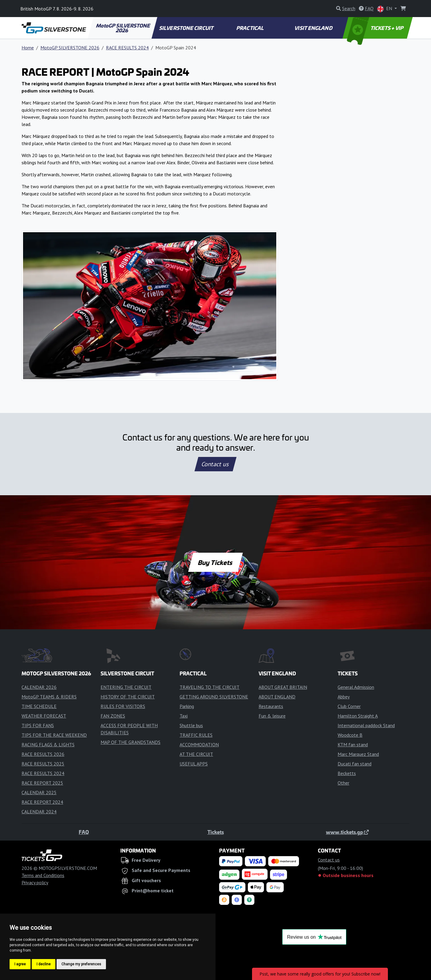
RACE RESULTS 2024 (127, 48)
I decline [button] (44, 964)
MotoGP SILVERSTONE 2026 (123, 28)
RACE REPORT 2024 (42, 802)
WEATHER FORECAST (44, 716)
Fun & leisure (272, 716)
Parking (187, 706)
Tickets (216, 832)
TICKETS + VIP (376, 28)
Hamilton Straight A (358, 716)
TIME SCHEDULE (39, 706)
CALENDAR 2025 (39, 792)
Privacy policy (35, 882)
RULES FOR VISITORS (123, 706)
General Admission (356, 687)
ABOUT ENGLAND (277, 697)
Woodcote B (350, 735)
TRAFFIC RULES (196, 735)
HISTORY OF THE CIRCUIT (128, 697)
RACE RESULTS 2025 (43, 764)
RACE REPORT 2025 (42, 783)
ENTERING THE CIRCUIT (126, 687)
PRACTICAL (250, 28)
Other (343, 783)
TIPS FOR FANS (38, 725)
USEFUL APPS (194, 764)
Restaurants (271, 706)
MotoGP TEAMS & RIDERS (49, 697)
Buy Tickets (215, 562)
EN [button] (385, 9)
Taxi (184, 716)
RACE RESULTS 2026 (43, 754)
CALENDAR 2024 (39, 812)
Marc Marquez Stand (358, 754)
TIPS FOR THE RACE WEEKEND (54, 735)
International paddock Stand (366, 725)
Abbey (344, 697)
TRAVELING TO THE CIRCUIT (210, 687)
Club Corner (349, 706)
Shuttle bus (191, 725)
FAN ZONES (113, 716)
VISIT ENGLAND (314, 28)
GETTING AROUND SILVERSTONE (214, 697)
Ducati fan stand (355, 764)
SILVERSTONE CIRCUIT (187, 28)
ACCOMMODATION (199, 745)
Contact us (215, 464)
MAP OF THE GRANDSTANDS (130, 742)
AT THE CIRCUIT (196, 754)
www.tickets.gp (347, 832)
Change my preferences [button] (81, 964)
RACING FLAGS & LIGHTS (48, 745)
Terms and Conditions (43, 875)
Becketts (347, 773)
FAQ (84, 832)
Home (28, 48)
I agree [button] (20, 964)
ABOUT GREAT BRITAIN (283, 687)
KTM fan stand (353, 745)
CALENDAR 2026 (39, 687)
